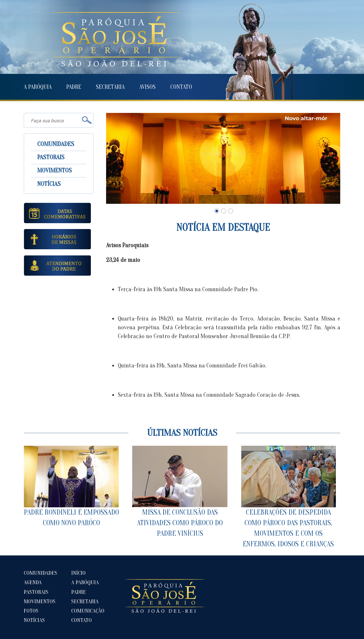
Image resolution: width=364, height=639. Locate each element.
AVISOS (147, 87)
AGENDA (33, 582)
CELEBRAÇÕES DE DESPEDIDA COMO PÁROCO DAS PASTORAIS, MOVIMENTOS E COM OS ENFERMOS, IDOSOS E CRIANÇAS (288, 497)
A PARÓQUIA (38, 87)
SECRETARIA (110, 87)
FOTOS (31, 611)
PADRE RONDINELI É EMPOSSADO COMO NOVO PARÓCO (71, 486)
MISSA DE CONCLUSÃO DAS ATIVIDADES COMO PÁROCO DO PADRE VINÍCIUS (180, 492)
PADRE (74, 87)
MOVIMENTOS (55, 170)
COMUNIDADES (56, 144)
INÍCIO (78, 573)
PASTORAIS (51, 157)
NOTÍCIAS (49, 184)
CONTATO (181, 87)
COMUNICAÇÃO (88, 611)
